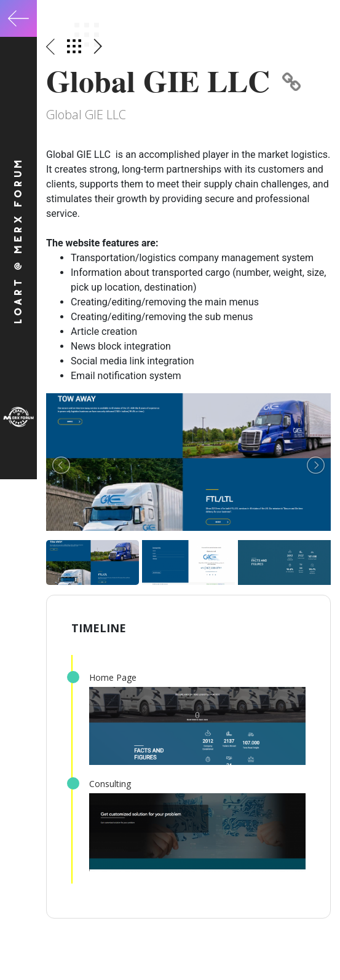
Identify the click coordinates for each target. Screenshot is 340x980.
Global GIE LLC (173, 81)
